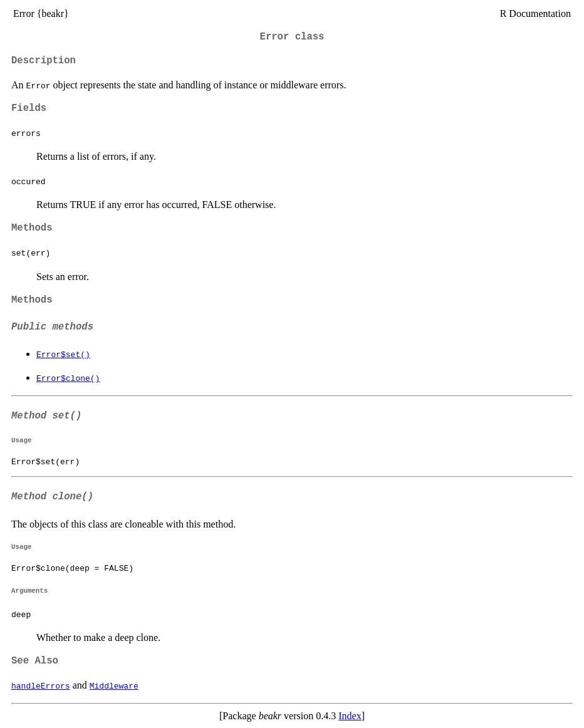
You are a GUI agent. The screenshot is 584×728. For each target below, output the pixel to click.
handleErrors (41, 685)
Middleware (114, 685)
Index (350, 716)
